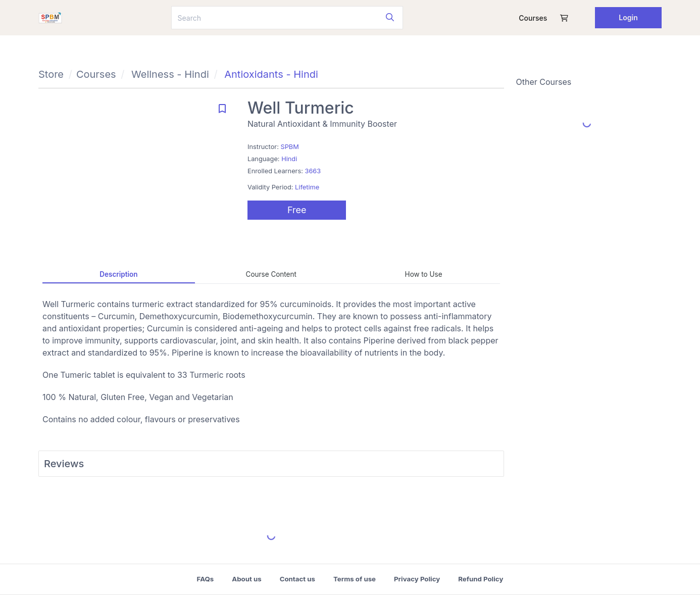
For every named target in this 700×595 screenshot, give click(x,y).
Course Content (271, 274)
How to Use (424, 274)
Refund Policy (481, 579)
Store (51, 74)
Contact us (297, 579)
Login (628, 17)
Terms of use (355, 579)
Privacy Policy (417, 579)
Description (118, 274)
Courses (533, 18)
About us (246, 579)
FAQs (206, 579)
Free (297, 210)
